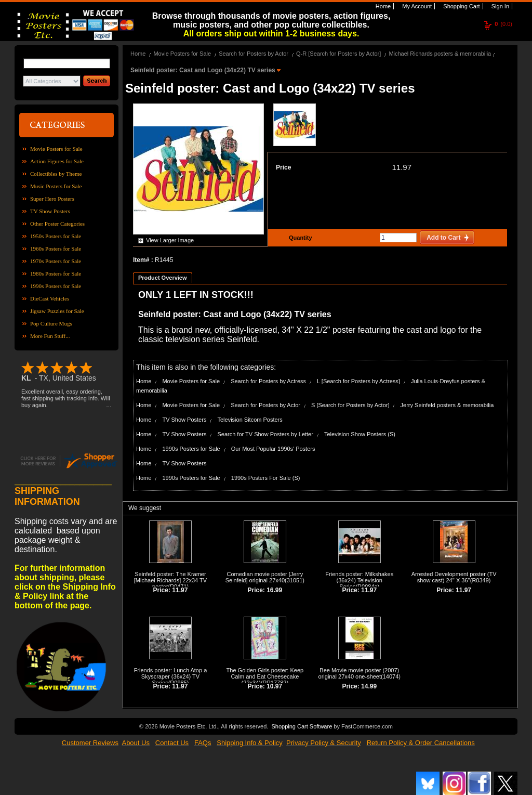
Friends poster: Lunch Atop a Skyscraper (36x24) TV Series (171, 676)
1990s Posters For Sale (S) (266, 478)
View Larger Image (170, 240)
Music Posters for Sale (56, 186)
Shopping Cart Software (302, 725)
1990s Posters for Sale (56, 286)
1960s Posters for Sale (56, 249)
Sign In (500, 6)
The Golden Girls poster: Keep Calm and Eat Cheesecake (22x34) (265, 676)
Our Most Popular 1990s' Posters (273, 449)
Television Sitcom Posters (250, 420)
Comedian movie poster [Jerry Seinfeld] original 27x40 (264, 577)
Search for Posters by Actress (268, 381)
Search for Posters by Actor (254, 54)
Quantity (299, 238)
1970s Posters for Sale (56, 261)
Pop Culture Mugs (51, 323)
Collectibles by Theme (56, 174)
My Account (416, 6)
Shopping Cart (461, 6)
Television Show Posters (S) (360, 434)
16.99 (274, 590)
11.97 (402, 167)
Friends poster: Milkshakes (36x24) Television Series (359, 580)
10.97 (274, 686)
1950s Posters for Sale (56, 236)
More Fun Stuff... (50, 336)
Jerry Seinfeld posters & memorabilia (447, 405)
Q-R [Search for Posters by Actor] (338, 54)
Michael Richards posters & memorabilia (440, 54)
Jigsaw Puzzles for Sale (57, 311)
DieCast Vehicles (50, 298)
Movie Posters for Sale (56, 149)
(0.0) (503, 24)
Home (382, 6)
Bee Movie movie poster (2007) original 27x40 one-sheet (359, 673)
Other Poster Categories (57, 224)
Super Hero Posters (52, 199)
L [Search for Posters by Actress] (358, 381)
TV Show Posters (50, 211)
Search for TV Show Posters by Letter (265, 434)
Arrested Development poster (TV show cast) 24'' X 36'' (454, 577)
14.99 (369, 686)
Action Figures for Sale (57, 161)
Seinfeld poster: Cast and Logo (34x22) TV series (204, 70)
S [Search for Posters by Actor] (350, 405)
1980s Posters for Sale (56, 273)
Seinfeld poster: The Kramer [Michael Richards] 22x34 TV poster (170, 580)
